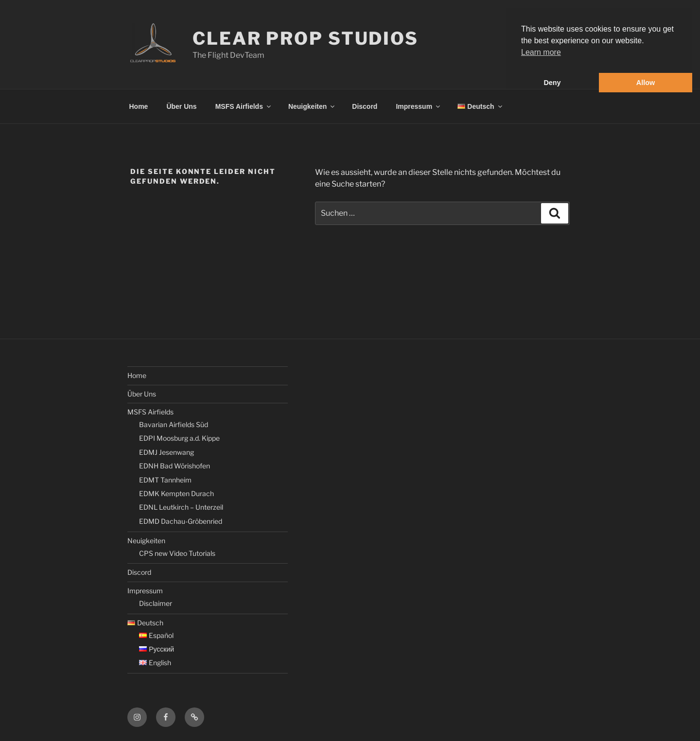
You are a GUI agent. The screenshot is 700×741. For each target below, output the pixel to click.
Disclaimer (156, 603)
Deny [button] (552, 83)
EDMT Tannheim (165, 480)
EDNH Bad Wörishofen (175, 466)
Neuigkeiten (312, 106)
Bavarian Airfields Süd (174, 424)
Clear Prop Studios (306, 38)
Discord (365, 106)
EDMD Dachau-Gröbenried (181, 521)
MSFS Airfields (244, 106)
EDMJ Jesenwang (166, 452)
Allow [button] (646, 83)
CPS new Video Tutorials (177, 553)
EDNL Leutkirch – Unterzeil (181, 507)
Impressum (419, 106)
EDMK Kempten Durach (176, 493)
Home (139, 106)
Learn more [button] (541, 52)
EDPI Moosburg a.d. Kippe (179, 438)
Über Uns (181, 106)
